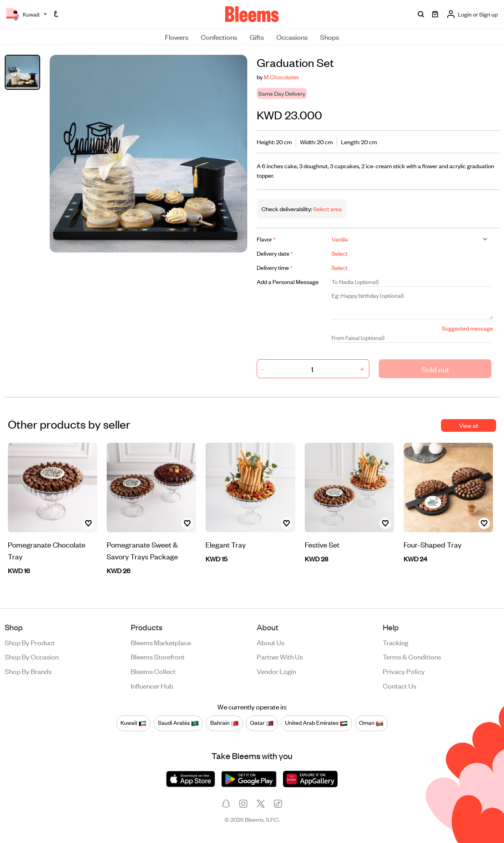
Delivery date (275, 253)
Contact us (399, 685)
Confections (219, 37)
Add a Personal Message (288, 281)
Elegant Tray (226, 544)
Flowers (177, 37)
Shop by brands (28, 671)
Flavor (266, 239)
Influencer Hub (152, 685)
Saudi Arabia (178, 723)
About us (271, 642)
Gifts (257, 37)
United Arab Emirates (316, 723)
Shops (330, 37)
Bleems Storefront (158, 656)
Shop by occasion (32, 656)
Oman (371, 723)
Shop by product (30, 642)
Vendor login (276, 671)
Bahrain (224, 723)
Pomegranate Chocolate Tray (47, 550)
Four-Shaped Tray (433, 544)
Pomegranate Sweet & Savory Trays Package (142, 550)
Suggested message (467, 328)
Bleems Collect (153, 671)
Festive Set (322, 544)
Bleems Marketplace (161, 642)
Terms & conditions (412, 656)
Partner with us (280, 656)
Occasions (292, 37)
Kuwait (133, 723)
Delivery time (275, 267)
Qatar (262, 723)
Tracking (396, 642)
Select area (327, 209)
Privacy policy (404, 671)
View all (469, 425)
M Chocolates (281, 77)
